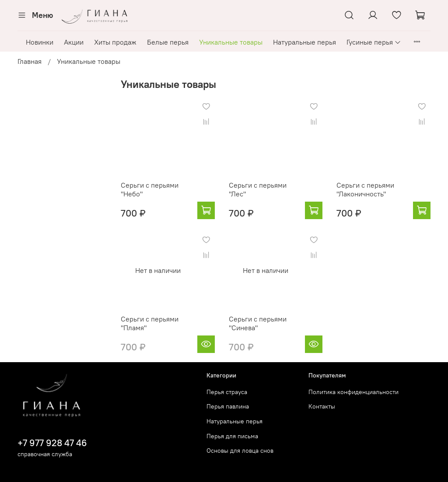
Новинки (40, 42)
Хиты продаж (115, 42)
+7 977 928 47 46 (52, 443)
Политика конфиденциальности (353, 392)
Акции (74, 42)
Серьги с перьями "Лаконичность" (365, 189)
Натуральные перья (304, 42)
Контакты (322, 406)
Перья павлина (228, 406)
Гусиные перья (374, 42)
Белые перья (168, 42)
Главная (30, 61)
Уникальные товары (231, 42)
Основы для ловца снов (240, 451)
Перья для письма (232, 436)
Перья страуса (227, 392)
